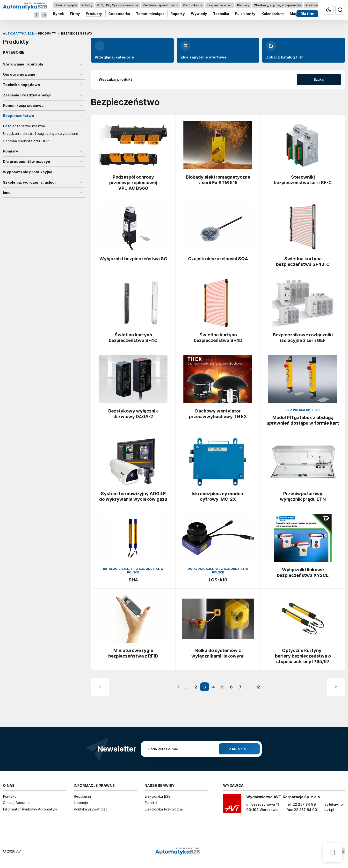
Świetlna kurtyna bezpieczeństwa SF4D (218, 337)
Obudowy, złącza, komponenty (277, 5)
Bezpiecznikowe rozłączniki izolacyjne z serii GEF (303, 337)
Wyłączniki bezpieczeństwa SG (133, 259)
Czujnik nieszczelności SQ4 (218, 259)
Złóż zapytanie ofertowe (204, 50)
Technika (221, 14)
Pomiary (243, 5)
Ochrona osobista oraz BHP (26, 141)
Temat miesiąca (150, 14)
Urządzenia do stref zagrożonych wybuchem (40, 134)
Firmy (75, 14)
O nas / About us (17, 803)
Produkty (94, 14)
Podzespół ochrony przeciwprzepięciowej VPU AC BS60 (133, 182)
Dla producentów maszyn (26, 162)
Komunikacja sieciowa (23, 106)
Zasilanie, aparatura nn (161, 5)
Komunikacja (193, 5)
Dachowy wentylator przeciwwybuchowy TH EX (218, 414)
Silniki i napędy (66, 5)
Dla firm (307, 14)
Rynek (58, 14)
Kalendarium (273, 14)
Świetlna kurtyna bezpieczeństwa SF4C (133, 337)
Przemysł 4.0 (315, 5)
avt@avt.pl (334, 804)
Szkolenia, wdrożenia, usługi (29, 182)
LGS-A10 (218, 580)
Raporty (178, 14)
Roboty (87, 5)
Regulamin (82, 796)
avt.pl (329, 810)
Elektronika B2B (158, 796)
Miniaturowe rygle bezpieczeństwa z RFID (133, 653)
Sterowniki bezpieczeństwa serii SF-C (303, 180)
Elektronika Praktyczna (164, 809)
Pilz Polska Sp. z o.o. (303, 410)
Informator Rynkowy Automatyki (30, 809)
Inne (7, 193)
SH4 (133, 580)
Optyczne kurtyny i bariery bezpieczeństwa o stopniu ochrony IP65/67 (303, 656)
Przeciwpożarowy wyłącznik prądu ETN (303, 496)
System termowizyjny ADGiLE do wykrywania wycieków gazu (133, 496)
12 (258, 687)
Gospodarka (119, 14)
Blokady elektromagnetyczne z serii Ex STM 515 (218, 180)
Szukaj (319, 80)
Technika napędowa (21, 85)
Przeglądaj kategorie (114, 50)
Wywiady (199, 14)
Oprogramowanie (19, 74)
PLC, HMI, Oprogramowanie (118, 5)
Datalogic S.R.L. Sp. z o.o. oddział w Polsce (133, 571)
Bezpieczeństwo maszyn (24, 126)
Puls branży (245, 14)
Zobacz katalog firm (285, 50)
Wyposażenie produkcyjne (28, 172)
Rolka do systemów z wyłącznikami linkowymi (218, 653)
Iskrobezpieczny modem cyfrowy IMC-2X (218, 496)
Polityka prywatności (91, 809)
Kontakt (9, 796)
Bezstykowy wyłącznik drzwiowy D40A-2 (133, 414)
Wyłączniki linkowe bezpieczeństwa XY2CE (303, 572)
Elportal (151, 803)
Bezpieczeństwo (220, 5)
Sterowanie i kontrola (23, 64)
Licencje (81, 803)
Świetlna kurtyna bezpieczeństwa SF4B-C (303, 261)
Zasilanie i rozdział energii (27, 95)
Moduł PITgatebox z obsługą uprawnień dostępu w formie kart (303, 420)
